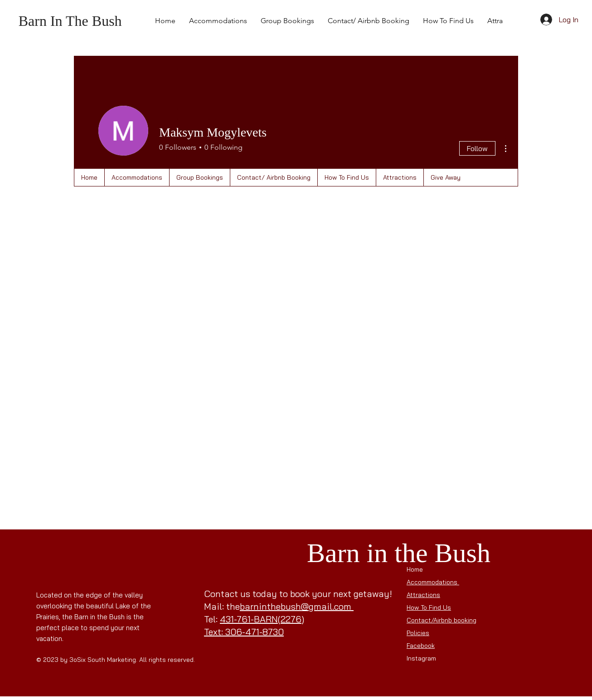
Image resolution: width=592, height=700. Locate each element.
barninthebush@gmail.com (296, 606)
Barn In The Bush (70, 21)
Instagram (422, 658)
